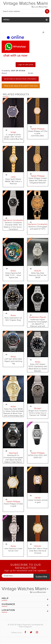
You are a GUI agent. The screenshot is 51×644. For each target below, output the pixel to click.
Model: (31, 73)
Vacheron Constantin (13, 220)
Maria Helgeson (26, 627)
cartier (38, 498)
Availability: (6, 71)
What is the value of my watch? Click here (21, 86)
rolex (13, 177)
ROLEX (38, 271)
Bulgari (38, 409)
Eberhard (13, 453)
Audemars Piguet (38, 317)
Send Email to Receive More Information (20, 79)
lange (13, 132)
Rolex (13, 271)
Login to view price (26, 65)
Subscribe (41, 577)
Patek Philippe (38, 129)
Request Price (6, 130)
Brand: (4, 73)
